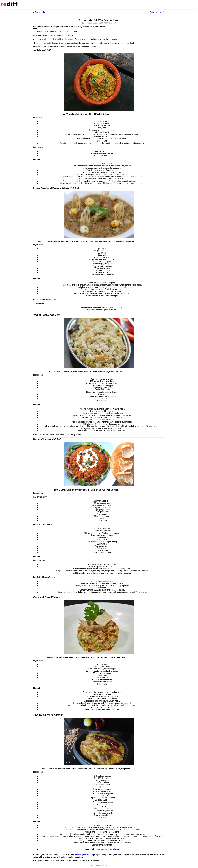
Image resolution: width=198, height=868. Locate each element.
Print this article (157, 12)
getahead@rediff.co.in (83, 855)
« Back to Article (41, 12)
